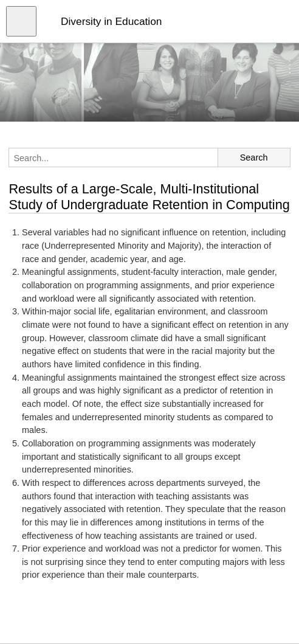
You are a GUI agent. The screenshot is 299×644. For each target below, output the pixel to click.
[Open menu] (21, 21)
